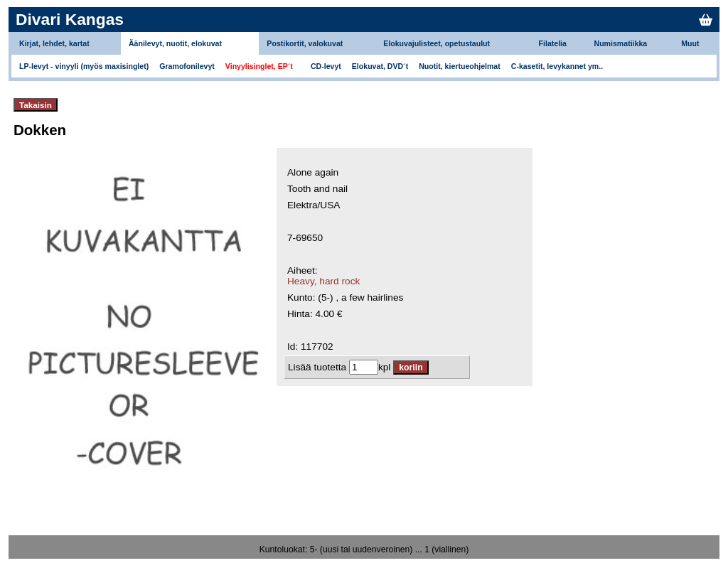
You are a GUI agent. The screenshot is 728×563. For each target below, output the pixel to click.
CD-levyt (326, 66)
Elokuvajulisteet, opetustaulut (437, 43)
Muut (690, 43)
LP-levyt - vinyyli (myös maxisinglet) (84, 66)
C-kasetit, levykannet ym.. (557, 66)
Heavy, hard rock (323, 281)
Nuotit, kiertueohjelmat (460, 66)
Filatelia (553, 43)
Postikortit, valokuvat (305, 43)
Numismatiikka (621, 43)
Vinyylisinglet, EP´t (259, 66)
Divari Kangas (70, 19)
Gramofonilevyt (187, 66)
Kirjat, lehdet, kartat (54, 43)
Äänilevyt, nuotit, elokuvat (175, 43)
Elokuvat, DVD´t (380, 66)
